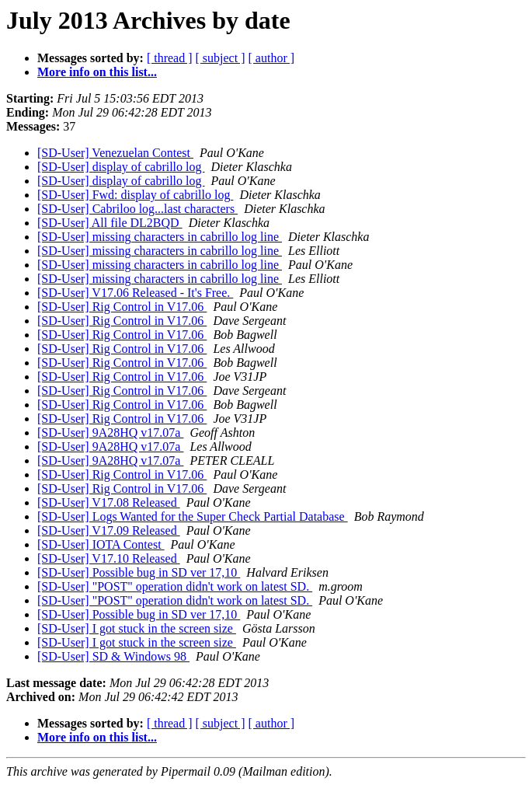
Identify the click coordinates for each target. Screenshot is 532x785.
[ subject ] (221, 58)
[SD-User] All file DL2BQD (110, 223)
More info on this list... (97, 72)
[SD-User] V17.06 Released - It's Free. (135, 293)
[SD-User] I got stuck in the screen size (137, 628)
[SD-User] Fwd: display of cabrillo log (135, 195)
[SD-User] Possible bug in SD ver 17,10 (139, 572)
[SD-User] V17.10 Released (109, 558)
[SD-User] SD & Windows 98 (113, 656)
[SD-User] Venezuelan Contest (115, 153)
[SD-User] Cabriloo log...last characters (137, 209)
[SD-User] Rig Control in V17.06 (122, 307)
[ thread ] (170, 58)
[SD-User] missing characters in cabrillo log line (160, 237)
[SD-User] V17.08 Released (109, 502)
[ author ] (272, 58)
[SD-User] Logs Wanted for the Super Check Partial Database (193, 516)
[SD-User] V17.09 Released (109, 530)
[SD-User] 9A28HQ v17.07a (110, 433)
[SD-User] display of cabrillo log (121, 167)
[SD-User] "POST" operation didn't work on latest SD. (175, 586)
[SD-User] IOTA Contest (101, 544)
